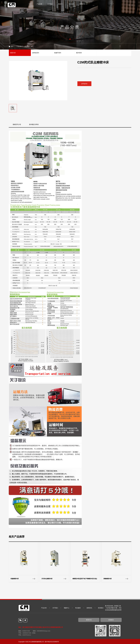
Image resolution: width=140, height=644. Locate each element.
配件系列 (79, 53)
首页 (30, 4)
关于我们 (50, 4)
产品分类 (39, 4)
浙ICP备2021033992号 (52, 642)
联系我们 (31, 6)
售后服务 (71, 4)
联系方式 (89, 620)
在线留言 (111, 620)
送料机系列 (36, 53)
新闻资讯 (82, 4)
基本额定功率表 (34, 124)
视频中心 (61, 4)
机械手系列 (58, 53)
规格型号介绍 (17, 124)
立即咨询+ (84, 84)
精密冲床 (27, 46)
